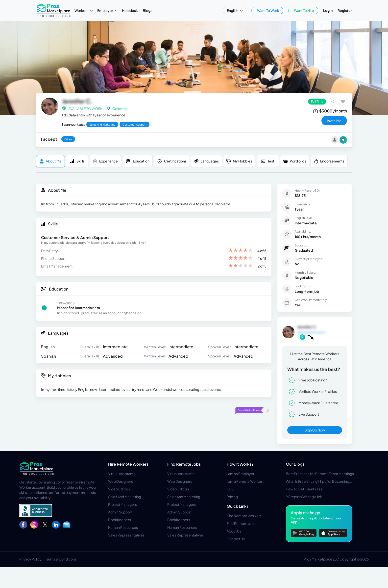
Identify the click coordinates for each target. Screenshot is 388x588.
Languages (206, 161)
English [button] (233, 10)
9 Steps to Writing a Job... (306, 497)
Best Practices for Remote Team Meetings (320, 474)
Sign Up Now (315, 430)
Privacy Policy (30, 559)
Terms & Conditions (61, 559)
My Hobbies (239, 161)
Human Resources (123, 527)
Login (328, 10)
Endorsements (329, 161)
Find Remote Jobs (184, 464)
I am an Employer (241, 474)
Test (268, 161)
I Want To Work (267, 10)
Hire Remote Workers (128, 464)
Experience (105, 161)
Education (137, 161)
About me (50, 161)
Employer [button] (105, 10)
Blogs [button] (147, 10)
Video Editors (119, 489)
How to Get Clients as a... (306, 489)
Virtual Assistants (122, 474)
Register (345, 10)
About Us (234, 531)
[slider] (241, 251)
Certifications (172, 161)
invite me (334, 121)
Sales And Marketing (125, 497)
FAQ (230, 489)
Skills (77, 161)
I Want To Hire (303, 10)
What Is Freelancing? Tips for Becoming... (319, 481)
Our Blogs (295, 464)
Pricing (232, 497)
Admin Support (120, 512)
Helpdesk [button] (130, 10)
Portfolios (295, 161)
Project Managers (122, 504)
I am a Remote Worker (244, 481)
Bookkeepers (120, 520)
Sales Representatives (126, 535)
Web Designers (121, 481)
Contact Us (236, 539)
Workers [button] (82, 10)
